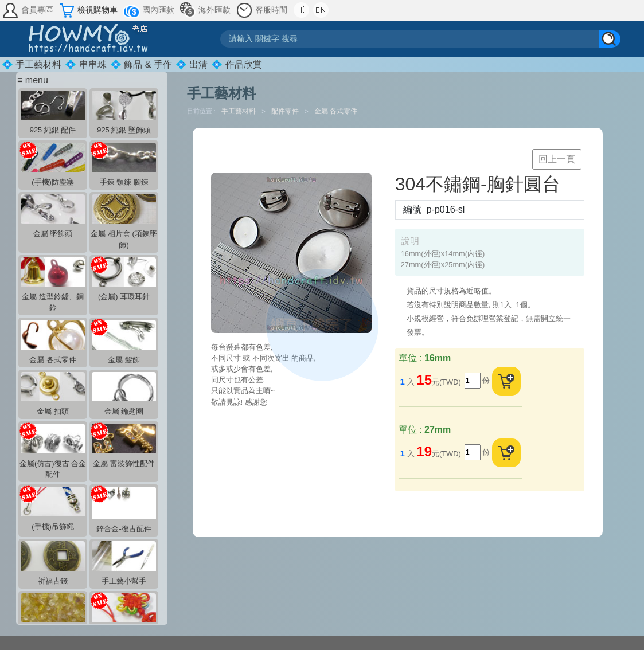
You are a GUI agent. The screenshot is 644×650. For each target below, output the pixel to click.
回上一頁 (557, 159)
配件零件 (286, 111)
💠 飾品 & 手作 (141, 64)
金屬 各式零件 (336, 111)
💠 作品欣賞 (236, 64)
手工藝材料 (239, 111)
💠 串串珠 (85, 64)
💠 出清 (192, 64)
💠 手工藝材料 (32, 64)
